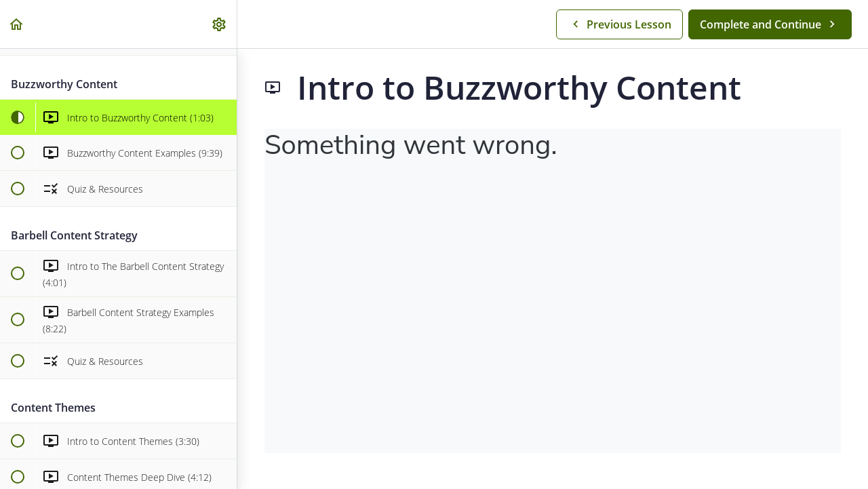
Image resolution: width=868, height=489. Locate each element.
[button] (17, 24)
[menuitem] (220, 24)
